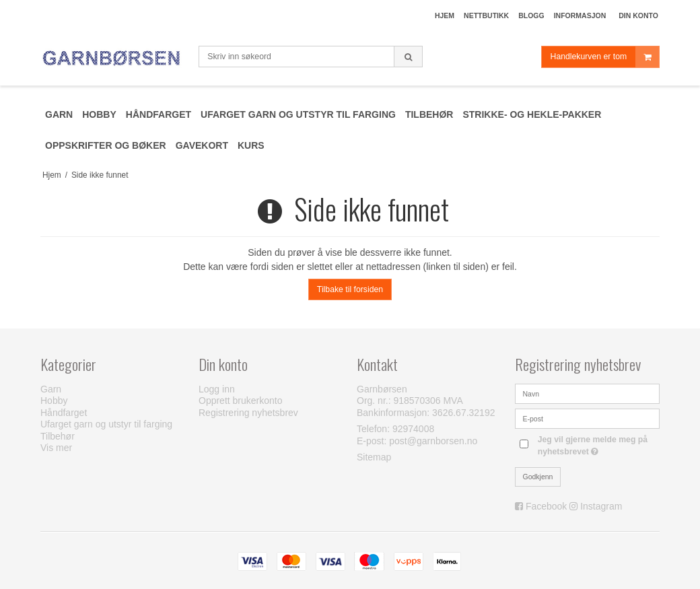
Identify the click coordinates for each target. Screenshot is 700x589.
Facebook (546, 506)
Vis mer (56, 448)
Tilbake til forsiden (350, 289)
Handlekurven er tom (605, 57)
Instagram (601, 506)
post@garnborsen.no (433, 441)
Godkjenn (538, 477)
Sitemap (374, 457)
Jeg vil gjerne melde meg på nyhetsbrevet (598, 445)
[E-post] (587, 417)
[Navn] (587, 392)
